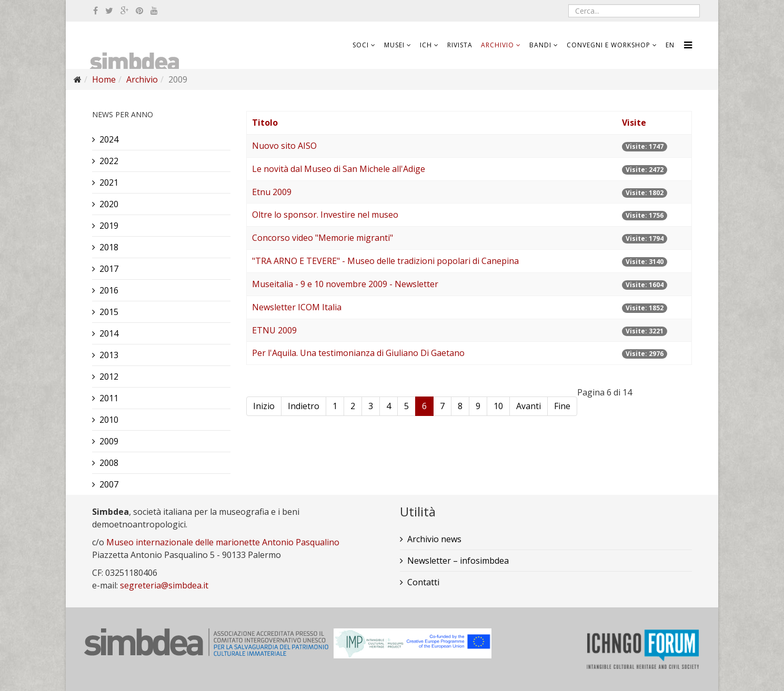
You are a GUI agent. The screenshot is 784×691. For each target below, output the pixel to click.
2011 (109, 398)
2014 (109, 333)
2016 (109, 290)
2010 (109, 420)
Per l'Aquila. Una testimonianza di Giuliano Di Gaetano (358, 353)
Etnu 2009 (272, 192)
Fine (562, 406)
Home (104, 79)
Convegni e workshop (609, 45)
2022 (109, 161)
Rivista (460, 45)
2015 (109, 312)
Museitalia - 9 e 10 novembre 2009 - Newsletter (345, 284)
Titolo (265, 123)
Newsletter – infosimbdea (458, 561)
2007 (109, 484)
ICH (426, 45)
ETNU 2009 (274, 330)
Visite (634, 123)
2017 (109, 269)
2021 (109, 182)
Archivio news (434, 539)
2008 (109, 463)
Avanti (529, 406)
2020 (109, 204)
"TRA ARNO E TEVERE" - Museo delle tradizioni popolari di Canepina (385, 261)
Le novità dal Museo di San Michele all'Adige (339, 169)
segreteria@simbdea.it (164, 585)
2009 (109, 441)
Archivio (497, 45)
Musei (394, 45)
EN (670, 45)
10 (498, 406)
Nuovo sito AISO (284, 146)
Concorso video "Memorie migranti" (323, 238)
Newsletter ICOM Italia (297, 307)
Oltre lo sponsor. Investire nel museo (325, 215)
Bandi (540, 45)
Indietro (304, 406)
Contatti (423, 582)
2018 (109, 247)
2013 (109, 355)
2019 (109, 226)
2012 (109, 377)
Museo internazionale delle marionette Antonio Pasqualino (223, 542)
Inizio (264, 406)
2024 (109, 139)
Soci (361, 45)
